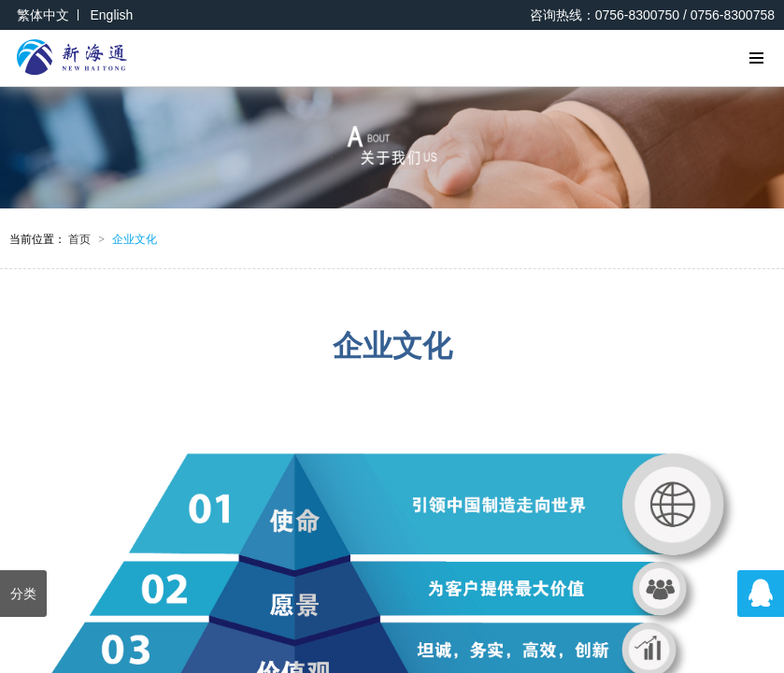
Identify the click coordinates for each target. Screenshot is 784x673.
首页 (86, 239)
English (111, 15)
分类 (23, 594)
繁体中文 (43, 15)
